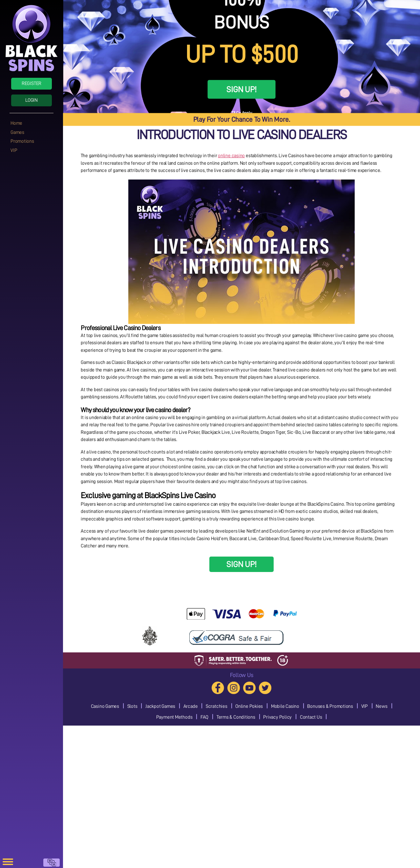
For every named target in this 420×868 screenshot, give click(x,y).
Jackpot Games (160, 706)
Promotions (22, 141)
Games (17, 132)
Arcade (191, 706)
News (381, 706)
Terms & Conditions (236, 717)
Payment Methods (174, 717)
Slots (132, 706)
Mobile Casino (285, 706)
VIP (14, 150)
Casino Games (105, 706)
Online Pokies (249, 706)
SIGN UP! (241, 89)
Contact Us (311, 717)
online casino (231, 156)
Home (16, 123)
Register (31, 84)
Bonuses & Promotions (330, 706)
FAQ (204, 717)
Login (31, 100)
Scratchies (217, 706)
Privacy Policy (277, 717)
